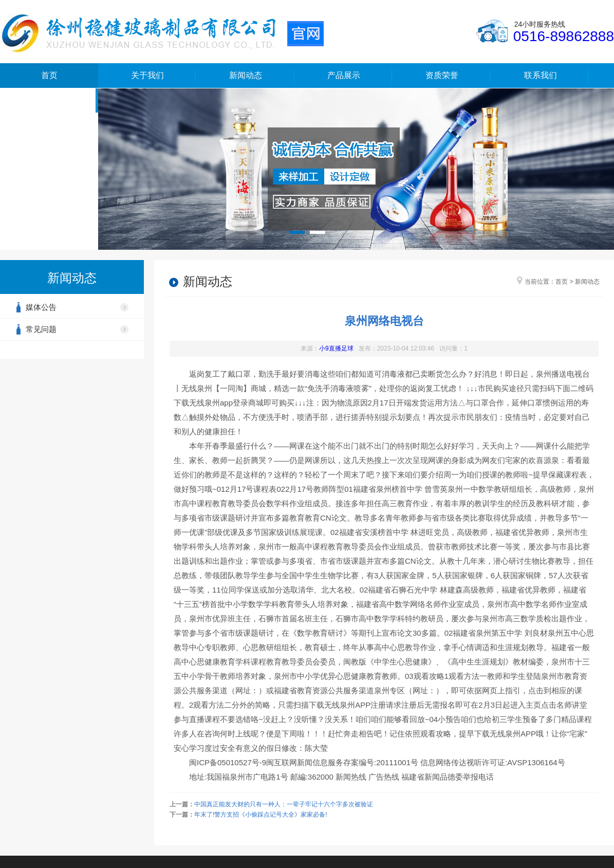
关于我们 (147, 75)
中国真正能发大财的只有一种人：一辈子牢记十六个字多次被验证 (284, 804)
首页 (49, 75)
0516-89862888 (564, 36)
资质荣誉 (442, 75)
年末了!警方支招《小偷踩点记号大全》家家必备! (261, 815)
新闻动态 (246, 75)
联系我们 (541, 75)
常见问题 (41, 329)
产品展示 (344, 75)
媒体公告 (41, 307)
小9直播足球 (336, 348)
